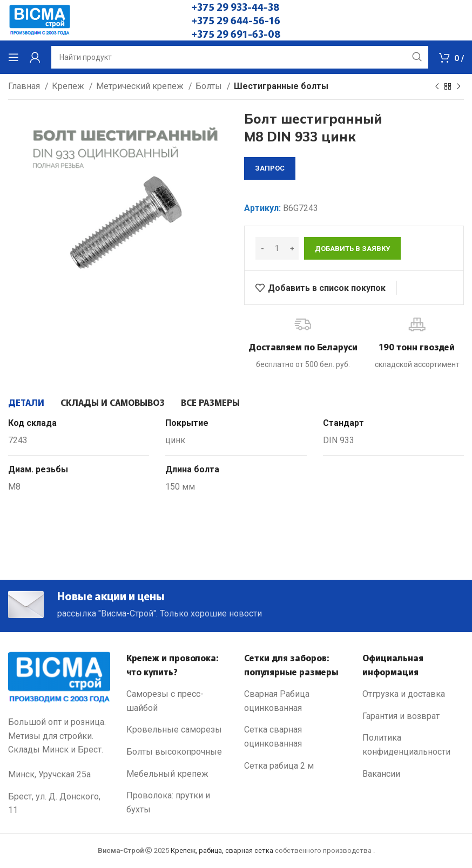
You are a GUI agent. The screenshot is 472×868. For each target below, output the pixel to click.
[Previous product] (437, 87)
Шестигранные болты (281, 86)
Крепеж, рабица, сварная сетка (222, 853)
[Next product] (458, 87)
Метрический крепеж (141, 86)
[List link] (177, 703)
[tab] (26, 402)
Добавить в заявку (352, 249)
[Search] (240, 57)
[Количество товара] (277, 248)
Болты (210, 86)
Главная (25, 86)
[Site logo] (40, 20)
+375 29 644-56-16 (236, 20)
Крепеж (69, 86)
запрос (270, 168)
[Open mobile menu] (14, 57)
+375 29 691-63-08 (236, 33)
